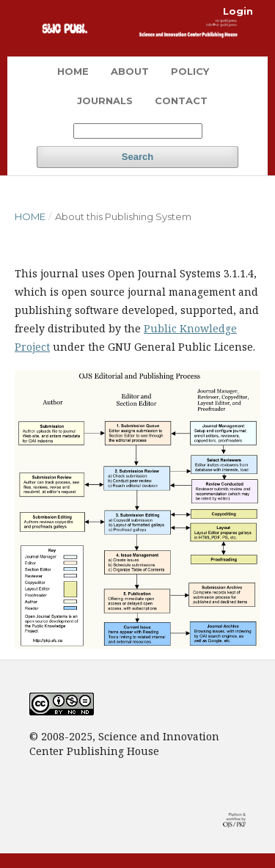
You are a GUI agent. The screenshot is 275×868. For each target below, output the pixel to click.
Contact (181, 101)
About (130, 71)
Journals (105, 101)
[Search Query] (138, 131)
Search (137, 157)
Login (238, 11)
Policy (190, 71)
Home (73, 71)
